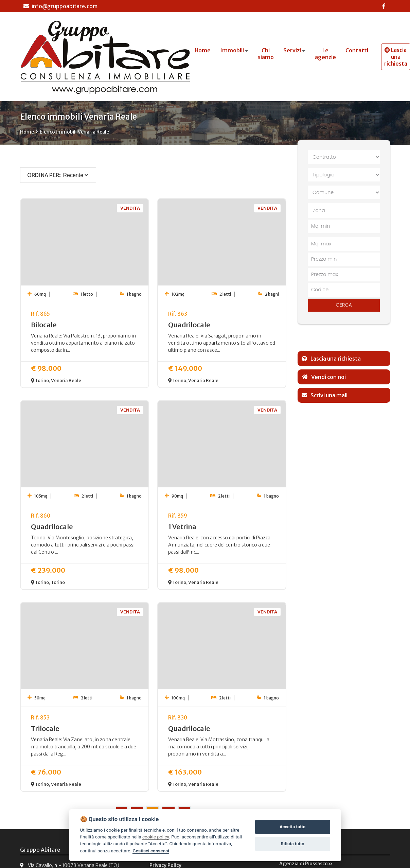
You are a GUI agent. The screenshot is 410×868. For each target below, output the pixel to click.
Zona (319, 210)
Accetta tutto (292, 827)
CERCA (344, 305)
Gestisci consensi (151, 851)
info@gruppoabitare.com (60, 6)
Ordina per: (44, 175)
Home (27, 132)
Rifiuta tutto (292, 844)
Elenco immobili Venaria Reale (74, 132)
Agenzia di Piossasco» (306, 864)
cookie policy (156, 837)
